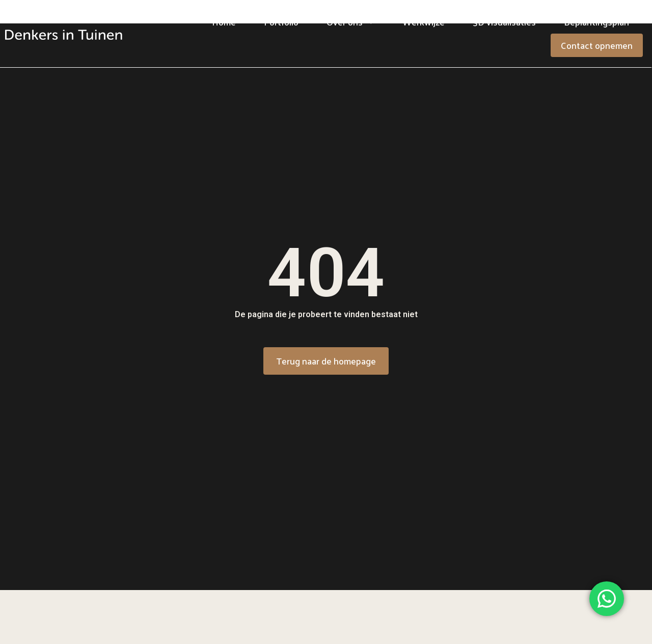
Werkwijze (424, 22)
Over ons (350, 22)
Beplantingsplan (596, 22)
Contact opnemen (597, 45)
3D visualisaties (504, 22)
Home (224, 22)
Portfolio (281, 22)
